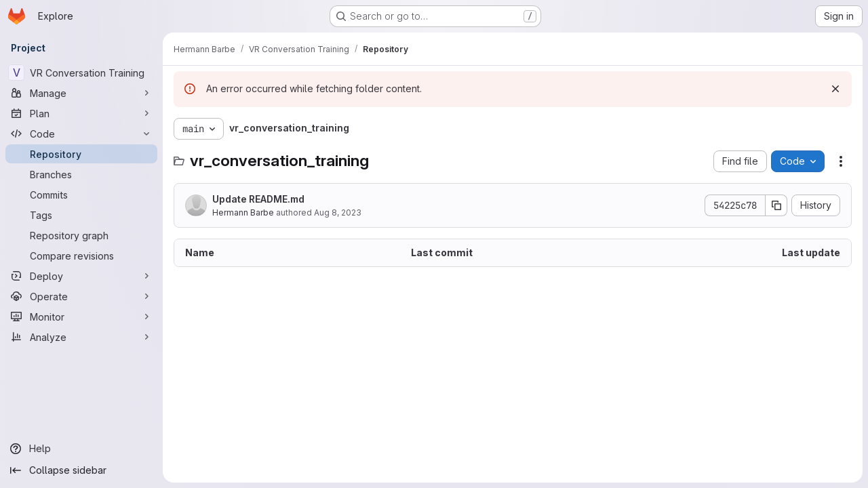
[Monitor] (81, 317)
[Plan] (81, 113)
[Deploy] (81, 276)
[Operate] (81, 296)
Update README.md (258, 199)
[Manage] (81, 93)
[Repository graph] (81, 235)
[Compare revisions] (81, 256)
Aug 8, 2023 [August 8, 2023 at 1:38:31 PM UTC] (338, 212)
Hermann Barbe (243, 212)
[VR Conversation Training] (81, 73)
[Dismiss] (835, 89)
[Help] (81, 449)
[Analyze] (81, 337)
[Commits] (81, 195)
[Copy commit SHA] (776, 205)
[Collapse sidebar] (81, 470)
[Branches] (81, 174)
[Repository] (81, 154)
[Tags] (81, 215)
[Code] (81, 134)
